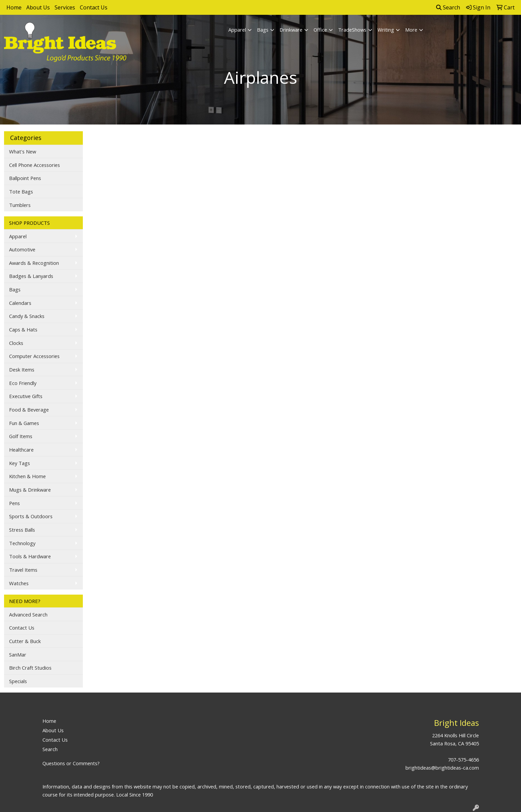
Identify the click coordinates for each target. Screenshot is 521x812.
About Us (38, 7)
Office (320, 30)
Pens (14, 503)
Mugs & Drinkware (30, 490)
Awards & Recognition (34, 263)
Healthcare (21, 450)
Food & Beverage (29, 410)
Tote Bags (21, 191)
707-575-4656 (463, 760)
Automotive (22, 249)
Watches (19, 583)
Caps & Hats (23, 329)
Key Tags (20, 463)
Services (65, 7)
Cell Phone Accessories (35, 165)
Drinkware (291, 30)
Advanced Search (28, 614)
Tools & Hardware (30, 556)
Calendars (20, 303)
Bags (263, 30)
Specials (18, 681)
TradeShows (352, 30)
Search (448, 7)
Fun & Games (24, 423)
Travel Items (23, 570)
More (411, 30)
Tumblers (20, 205)
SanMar (18, 655)
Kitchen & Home (27, 476)
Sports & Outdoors (31, 516)
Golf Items (21, 436)
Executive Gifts (26, 396)
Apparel (237, 30)
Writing (386, 30)
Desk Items (22, 369)
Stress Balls (22, 530)
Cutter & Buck (25, 641)
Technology (22, 543)
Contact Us (94, 7)
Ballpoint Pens (25, 178)
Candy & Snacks (27, 316)
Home (14, 7)
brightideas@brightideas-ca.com (442, 768)
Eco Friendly (23, 383)
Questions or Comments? (71, 763)
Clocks (16, 343)
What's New (23, 151)
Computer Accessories (34, 356)
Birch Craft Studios (30, 668)
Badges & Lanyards (31, 276)
